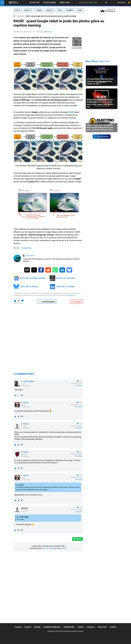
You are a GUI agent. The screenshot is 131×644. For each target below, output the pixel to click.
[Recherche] (106, 3)
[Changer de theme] (129, 3)
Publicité (37, 627)
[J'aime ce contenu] (15, 301)
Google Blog (26, 248)
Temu (60, 10)
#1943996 (79, 456)
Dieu (24, 405)
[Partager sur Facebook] (41, 270)
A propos (18, 627)
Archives (113, 627)
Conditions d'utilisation (52, 627)
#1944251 (79, 512)
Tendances (91, 627)
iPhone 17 (28, 10)
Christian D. (30, 256)
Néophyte (26, 511)
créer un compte (48, 548)
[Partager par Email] (27, 270)
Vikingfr (26, 424)
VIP (24, 384)
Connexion (121, 3)
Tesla (80, 10)
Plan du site (102, 627)
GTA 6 (17, 10)
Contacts (28, 627)
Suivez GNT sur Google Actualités (33, 278)
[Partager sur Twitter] (34, 270)
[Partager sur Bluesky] (69, 270)
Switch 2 (50, 10)
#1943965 (79, 407)
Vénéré (25, 426)
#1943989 (79, 428)
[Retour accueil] (14, 3)
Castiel (25, 452)
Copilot (39, 10)
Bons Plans (65, 3)
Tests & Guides (50, 3)
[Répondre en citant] (78, 381)
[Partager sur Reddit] (48, 270)
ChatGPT (70, 10)
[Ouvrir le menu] (2, 3)
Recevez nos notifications (66, 278)
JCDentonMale (28, 381)
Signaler (76, 302)
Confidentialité (69, 627)
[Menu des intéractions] (81, 381)
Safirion (26, 403)
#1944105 (79, 480)
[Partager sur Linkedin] (62, 270)
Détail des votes (19, 303)
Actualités (34, 3)
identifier (64, 548)
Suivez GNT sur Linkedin (65, 287)
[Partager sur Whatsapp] (55, 270)
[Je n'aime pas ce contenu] (22, 301)
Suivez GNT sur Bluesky (29, 287)
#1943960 (79, 386)
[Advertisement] (48, 59)
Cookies (81, 627)
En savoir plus (71, 295)
